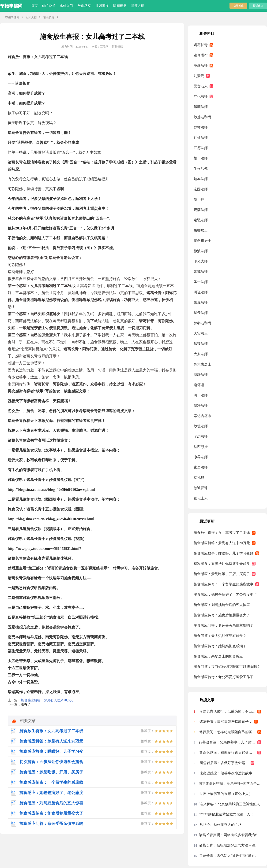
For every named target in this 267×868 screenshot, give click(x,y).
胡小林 (199, 199)
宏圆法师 (201, 189)
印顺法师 (201, 107)
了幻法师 (201, 436)
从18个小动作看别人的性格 (221, 825)
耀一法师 (201, 158)
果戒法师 (201, 272)
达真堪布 (201, 55)
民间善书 (120, 6)
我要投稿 (238, 6)
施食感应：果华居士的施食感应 (218, 656)
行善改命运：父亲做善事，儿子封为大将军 (230, 742)
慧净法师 (201, 406)
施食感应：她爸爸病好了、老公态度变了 (225, 595)
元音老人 (201, 86)
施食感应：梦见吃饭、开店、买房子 (222, 574)
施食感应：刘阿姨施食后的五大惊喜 (222, 605)
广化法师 (201, 96)
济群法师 (201, 66)
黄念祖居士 (202, 241)
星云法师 (201, 313)
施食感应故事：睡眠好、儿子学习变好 (224, 553)
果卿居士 (201, 230)
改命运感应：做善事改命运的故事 (226, 773)
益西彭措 (201, 447)
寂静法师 (201, 375)
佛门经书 (49, 6)
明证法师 (201, 292)
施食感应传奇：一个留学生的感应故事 (224, 584)
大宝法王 (201, 333)
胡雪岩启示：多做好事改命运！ (224, 763)
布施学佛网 (12, 17)
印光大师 (201, 261)
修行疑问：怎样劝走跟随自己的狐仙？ (229, 732)
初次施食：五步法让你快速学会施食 (222, 564)
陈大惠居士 (202, 364)
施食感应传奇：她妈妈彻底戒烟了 (220, 646)
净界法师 (201, 457)
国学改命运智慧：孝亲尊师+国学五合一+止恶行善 (230, 783)
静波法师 (201, 251)
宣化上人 (201, 498)
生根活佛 (201, 169)
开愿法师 (201, 148)
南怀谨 (199, 385)
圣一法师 (201, 282)
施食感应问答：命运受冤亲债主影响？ (224, 625)
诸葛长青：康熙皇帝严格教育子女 (226, 722)
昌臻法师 (201, 344)
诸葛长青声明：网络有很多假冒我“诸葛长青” (230, 835)
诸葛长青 (49, 17)
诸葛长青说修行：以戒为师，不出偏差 (229, 711)
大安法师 (201, 354)
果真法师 (201, 303)
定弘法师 (201, 220)
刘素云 (199, 76)
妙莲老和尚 (202, 117)
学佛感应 (84, 6)
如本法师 (201, 179)
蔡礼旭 (199, 478)
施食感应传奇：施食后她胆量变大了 (222, 615)
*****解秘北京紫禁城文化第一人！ (227, 814)
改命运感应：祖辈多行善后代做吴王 (228, 753)
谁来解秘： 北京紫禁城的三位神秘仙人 (230, 804)
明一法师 (201, 395)
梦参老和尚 (202, 323)
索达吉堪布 (202, 416)
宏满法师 (201, 210)
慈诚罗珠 (201, 488)
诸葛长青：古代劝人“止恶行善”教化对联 (230, 856)
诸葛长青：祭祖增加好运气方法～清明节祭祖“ (230, 845)
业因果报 (102, 6)
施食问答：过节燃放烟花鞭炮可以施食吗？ (227, 667)
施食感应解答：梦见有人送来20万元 (47, 700)
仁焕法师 (201, 138)
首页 (34, 6)
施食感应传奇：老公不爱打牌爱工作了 (224, 677)
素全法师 (201, 467)
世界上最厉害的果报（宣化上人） (226, 794)
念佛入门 (66, 6)
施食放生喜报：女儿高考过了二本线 (222, 533)
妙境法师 (201, 426)
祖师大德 (138, 6)
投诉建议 (258, 6)
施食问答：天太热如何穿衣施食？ (220, 636)
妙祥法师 (201, 127)
